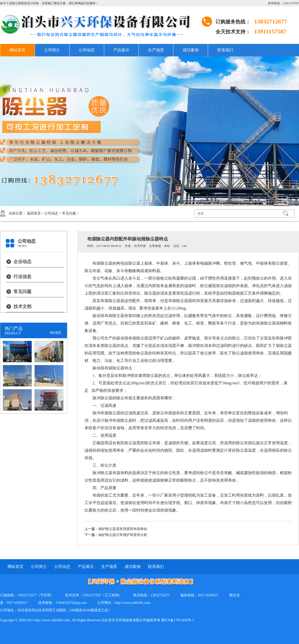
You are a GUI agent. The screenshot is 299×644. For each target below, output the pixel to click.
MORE (56, 333)
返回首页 (34, 213)
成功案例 (191, 50)
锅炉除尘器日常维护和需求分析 (123, 535)
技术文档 (22, 307)
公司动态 (87, 50)
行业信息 (22, 277)
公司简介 (52, 50)
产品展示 (121, 50)
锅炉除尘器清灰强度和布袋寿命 (123, 529)
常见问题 (69, 213)
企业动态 (22, 262)
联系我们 (225, 50)
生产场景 (156, 50)
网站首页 (17, 50)
